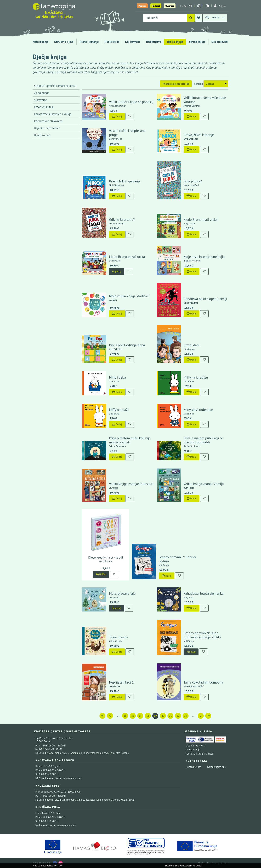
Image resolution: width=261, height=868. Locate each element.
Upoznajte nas (193, 767)
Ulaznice (170, 6)
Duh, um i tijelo (64, 42)
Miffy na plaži (119, 410)
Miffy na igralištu (196, 377)
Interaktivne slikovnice (48, 121)
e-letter (186, 6)
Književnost (133, 42)
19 (155, 716)
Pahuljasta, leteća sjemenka (204, 593)
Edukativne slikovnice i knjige (53, 114)
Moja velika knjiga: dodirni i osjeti (129, 298)
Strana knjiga (197, 42)
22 (178, 716)
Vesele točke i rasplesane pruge (127, 133)
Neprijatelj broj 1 (121, 682)
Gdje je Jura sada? (122, 220)
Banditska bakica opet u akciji (205, 299)
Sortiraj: (199, 84)
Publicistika (112, 42)
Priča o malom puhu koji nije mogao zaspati (130, 440)
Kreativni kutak (43, 107)
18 (148, 716)
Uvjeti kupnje (193, 749)
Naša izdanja (41, 42)
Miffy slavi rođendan (198, 410)
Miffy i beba (117, 377)
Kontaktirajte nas (216, 767)
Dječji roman (42, 135)
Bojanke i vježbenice (47, 128)
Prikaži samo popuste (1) (176, 84)
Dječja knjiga (175, 42)
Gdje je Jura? (193, 181)
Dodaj (117, 116)
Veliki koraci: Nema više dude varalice (205, 100)
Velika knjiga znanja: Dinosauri (131, 484)
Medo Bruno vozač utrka (127, 257)
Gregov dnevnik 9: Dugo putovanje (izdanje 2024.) (202, 635)
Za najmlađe (42, 93)
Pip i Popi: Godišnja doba (127, 345)
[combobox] (165, 18)
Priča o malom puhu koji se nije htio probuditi (203, 440)
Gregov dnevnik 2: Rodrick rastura (178, 559)
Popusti (142, 6)
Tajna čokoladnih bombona (203, 682)
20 (163, 716)
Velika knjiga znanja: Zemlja (204, 484)
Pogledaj (117, 271)
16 (133, 716)
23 (186, 716)
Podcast (156, 6)
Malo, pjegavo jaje (122, 593)
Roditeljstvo (154, 42)
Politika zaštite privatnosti (200, 754)
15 (125, 716)
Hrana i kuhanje (89, 42)
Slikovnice (40, 100)
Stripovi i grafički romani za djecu (55, 86)
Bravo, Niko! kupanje (199, 135)
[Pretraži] (191, 18)
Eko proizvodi (220, 42)
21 (171, 716)
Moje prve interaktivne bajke (205, 257)
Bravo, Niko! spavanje (125, 181)
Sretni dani (192, 345)
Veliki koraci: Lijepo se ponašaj (131, 102)
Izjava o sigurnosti (195, 746)
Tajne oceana (119, 637)
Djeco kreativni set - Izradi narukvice (106, 559)
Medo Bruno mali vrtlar (201, 220)
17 (140, 716)
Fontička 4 (41, 813)
